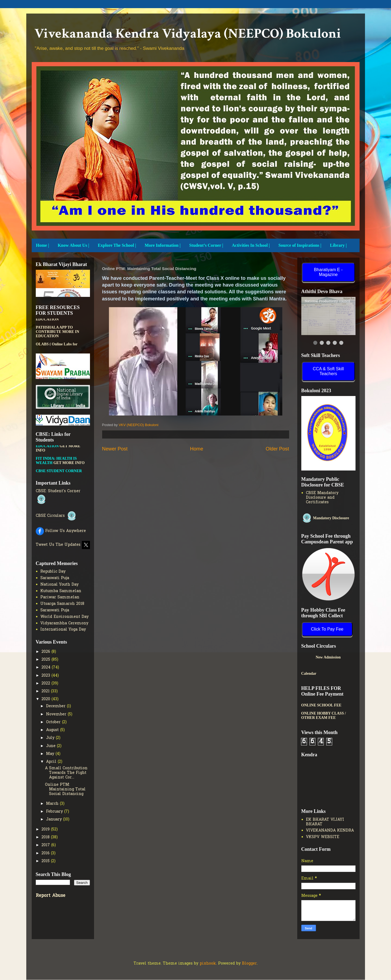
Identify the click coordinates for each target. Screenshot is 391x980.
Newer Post (115, 449)
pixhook (208, 964)
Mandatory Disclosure (325, 518)
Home (197, 449)
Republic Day (53, 572)
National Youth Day (59, 585)
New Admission (336, 657)
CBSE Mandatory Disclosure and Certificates (322, 498)
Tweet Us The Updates (63, 545)
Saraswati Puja (55, 578)
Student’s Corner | (206, 245)
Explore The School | (117, 245)
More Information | (163, 245)
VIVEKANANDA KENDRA (330, 831)
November (57, 714)
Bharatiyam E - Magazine (328, 272)
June (51, 746)
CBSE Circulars (56, 516)
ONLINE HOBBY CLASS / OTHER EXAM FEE (324, 715)
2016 (46, 853)
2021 (46, 691)
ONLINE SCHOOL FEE (321, 705)
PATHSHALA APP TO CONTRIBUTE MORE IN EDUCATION (57, 334)
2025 (46, 660)
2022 (46, 684)
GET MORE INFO (69, 465)
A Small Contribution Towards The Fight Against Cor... (66, 773)
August (53, 730)
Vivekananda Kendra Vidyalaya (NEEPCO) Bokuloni (188, 34)
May (51, 754)
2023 (46, 676)
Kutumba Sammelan (61, 591)
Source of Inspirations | (300, 245)
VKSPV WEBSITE (323, 837)
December (56, 706)
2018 (46, 837)
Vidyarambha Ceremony (64, 623)
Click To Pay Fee (327, 629)
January (55, 820)
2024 (47, 668)
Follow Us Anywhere (61, 531)
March (53, 804)
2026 (46, 652)
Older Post (277, 449)
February (55, 812)
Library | (338, 245)
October (54, 722)
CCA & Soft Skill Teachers (328, 371)
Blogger (249, 964)
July (51, 738)
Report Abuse (51, 896)
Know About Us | (73, 245)
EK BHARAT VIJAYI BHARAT (325, 822)
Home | (43, 245)
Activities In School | (251, 245)
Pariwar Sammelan (60, 597)
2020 (46, 699)
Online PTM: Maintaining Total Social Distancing (65, 789)
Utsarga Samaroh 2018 (62, 604)
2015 (46, 861)
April (52, 762)
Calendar (309, 674)
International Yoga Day (63, 630)
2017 (46, 845)
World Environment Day (64, 617)
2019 (46, 830)
